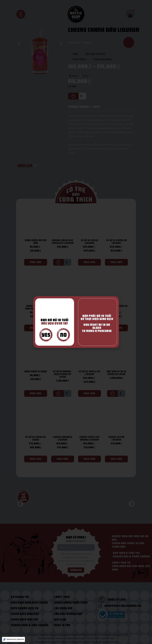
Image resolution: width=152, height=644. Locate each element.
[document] (76, 322)
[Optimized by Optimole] (13, 639)
